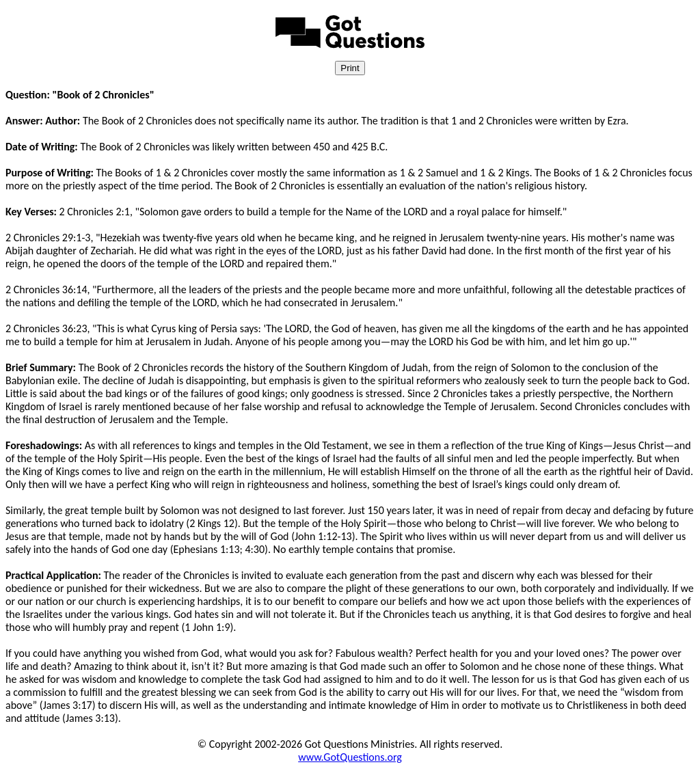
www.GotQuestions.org (350, 757)
